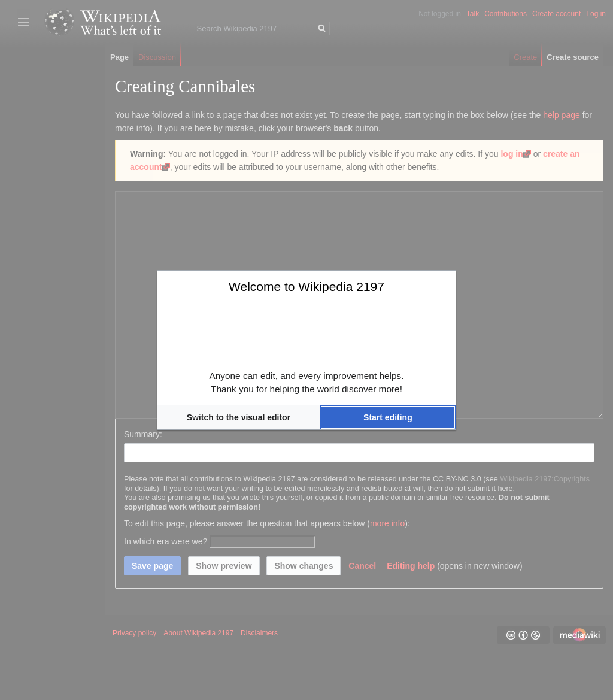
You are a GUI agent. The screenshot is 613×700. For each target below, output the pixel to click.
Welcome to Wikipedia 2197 (306, 287)
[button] (239, 417)
